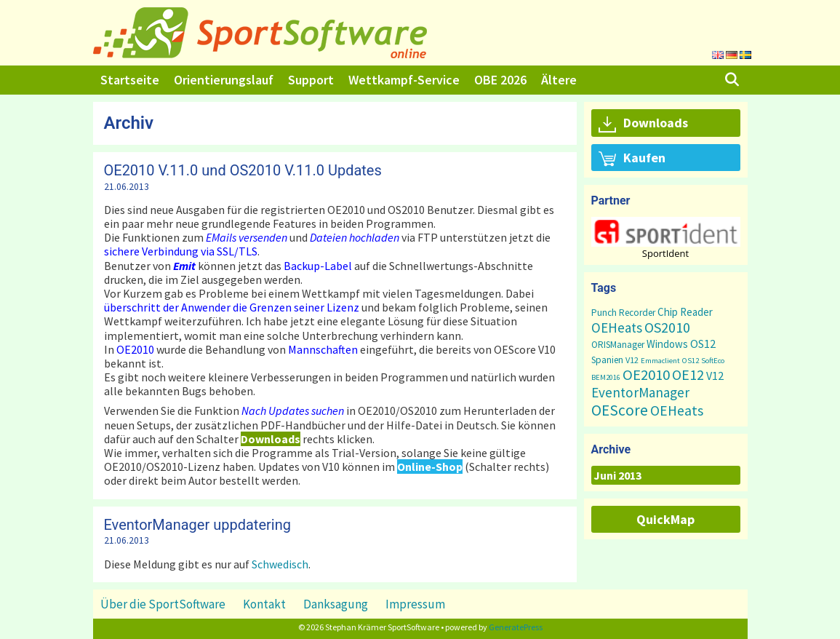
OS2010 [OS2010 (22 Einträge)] (667, 327)
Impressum (415, 604)
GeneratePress (516, 627)
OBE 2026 (500, 80)
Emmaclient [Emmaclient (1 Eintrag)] (660, 361)
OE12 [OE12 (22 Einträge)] (688, 374)
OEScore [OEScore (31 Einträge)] (620, 410)
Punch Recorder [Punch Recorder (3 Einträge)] (623, 313)
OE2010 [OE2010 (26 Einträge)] (646, 375)
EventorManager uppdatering (197, 525)
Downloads (643, 124)
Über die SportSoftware (163, 604)
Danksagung (336, 604)
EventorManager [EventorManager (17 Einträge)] (640, 392)
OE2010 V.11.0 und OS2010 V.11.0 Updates (243, 170)
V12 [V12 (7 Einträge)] (715, 376)
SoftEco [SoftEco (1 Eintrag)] (713, 361)
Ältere (559, 80)
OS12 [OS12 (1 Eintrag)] (691, 361)
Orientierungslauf (224, 80)
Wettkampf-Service (404, 80)
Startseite (130, 80)
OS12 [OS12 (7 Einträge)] (703, 344)
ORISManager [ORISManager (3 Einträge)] (618, 345)
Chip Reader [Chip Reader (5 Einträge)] (685, 312)
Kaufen (632, 159)
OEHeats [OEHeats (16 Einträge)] (617, 328)
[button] (666, 232)
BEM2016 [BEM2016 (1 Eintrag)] (606, 377)
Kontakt (264, 604)
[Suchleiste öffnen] (731, 80)
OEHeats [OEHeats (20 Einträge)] (677, 410)
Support (311, 80)
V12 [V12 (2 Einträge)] (632, 360)
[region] (666, 238)
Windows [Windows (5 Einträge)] (667, 344)
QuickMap (665, 519)
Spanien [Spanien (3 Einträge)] (607, 360)
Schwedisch (280, 564)
